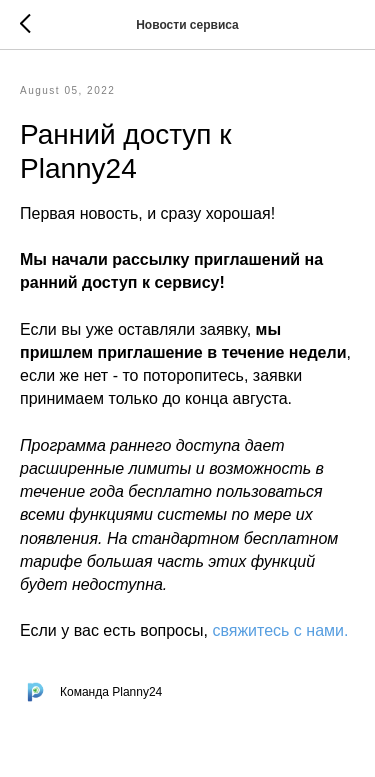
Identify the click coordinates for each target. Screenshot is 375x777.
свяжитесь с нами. (280, 630)
